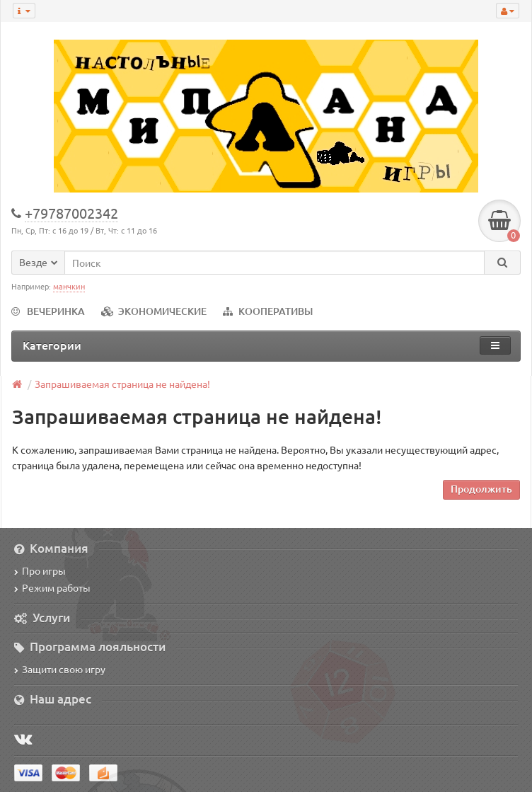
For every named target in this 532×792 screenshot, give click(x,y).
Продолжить (481, 489)
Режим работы (52, 587)
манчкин (69, 286)
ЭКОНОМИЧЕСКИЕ (154, 311)
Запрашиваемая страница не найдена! (122, 384)
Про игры (40, 570)
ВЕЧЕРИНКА (48, 311)
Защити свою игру (60, 669)
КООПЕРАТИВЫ (268, 311)
